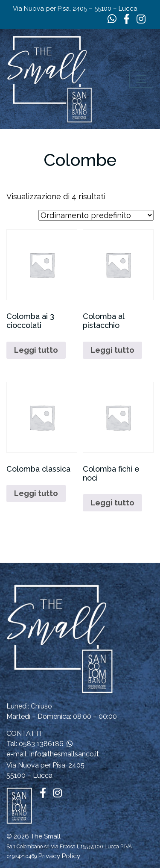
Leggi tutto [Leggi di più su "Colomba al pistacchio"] (112, 350)
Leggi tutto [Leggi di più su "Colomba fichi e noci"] (112, 503)
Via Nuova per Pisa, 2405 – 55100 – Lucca (75, 9)
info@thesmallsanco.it (64, 754)
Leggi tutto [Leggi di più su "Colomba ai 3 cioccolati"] (36, 350)
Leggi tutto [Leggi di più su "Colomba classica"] (36, 493)
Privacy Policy (59, 856)
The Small (46, 836)
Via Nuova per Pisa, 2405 (45, 765)
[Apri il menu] (141, 79)
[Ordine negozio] (96, 215)
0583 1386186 (41, 744)
